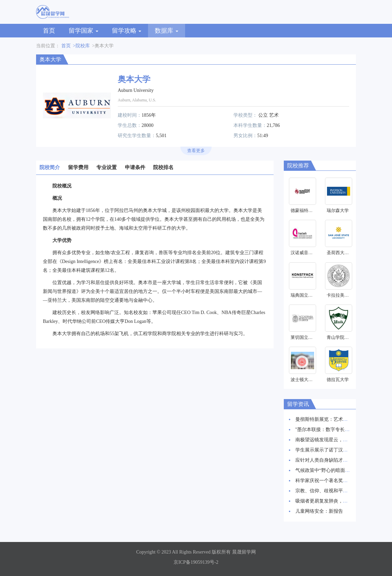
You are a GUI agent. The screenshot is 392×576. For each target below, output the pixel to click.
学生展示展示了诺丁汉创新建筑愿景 (333, 450)
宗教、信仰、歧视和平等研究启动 (331, 491)
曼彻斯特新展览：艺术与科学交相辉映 (336, 419)
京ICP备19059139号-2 (196, 562)
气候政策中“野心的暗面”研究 (326, 470)
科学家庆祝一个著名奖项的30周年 (331, 481)
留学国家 (84, 31)
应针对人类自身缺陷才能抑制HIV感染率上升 (342, 460)
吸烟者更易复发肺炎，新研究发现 (331, 501)
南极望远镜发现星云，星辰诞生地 (331, 440)
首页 (49, 31)
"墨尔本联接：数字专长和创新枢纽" (333, 430)
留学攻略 (127, 31)
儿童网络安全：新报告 (319, 511)
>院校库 (81, 46)
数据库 (167, 31)
